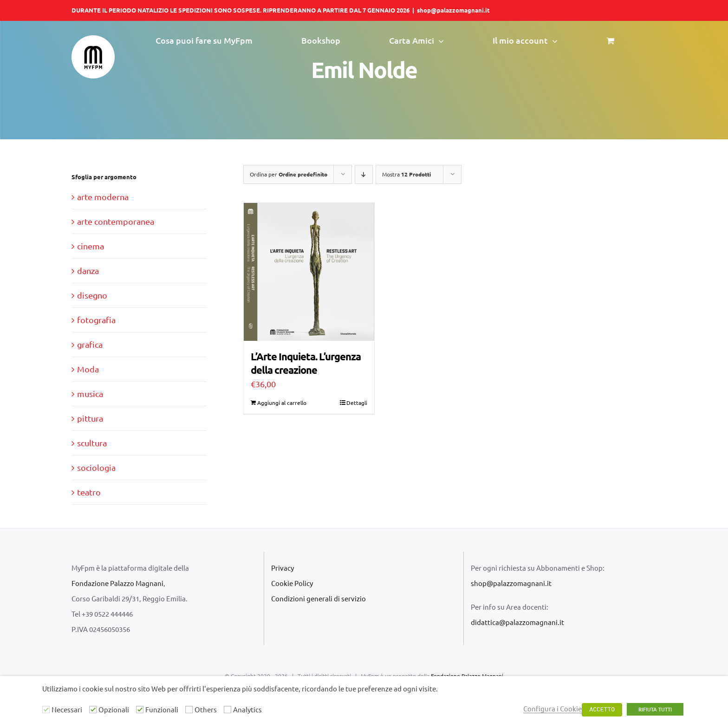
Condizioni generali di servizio (318, 598)
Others (206, 709)
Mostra (406, 174)
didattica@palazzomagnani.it (517, 622)
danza (88, 270)
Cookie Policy (292, 583)
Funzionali (162, 709)
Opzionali (114, 709)
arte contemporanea (116, 221)
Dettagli (357, 403)
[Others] (189, 710)
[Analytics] (227, 710)
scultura (92, 443)
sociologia (96, 467)
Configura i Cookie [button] (552, 708)
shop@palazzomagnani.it (453, 10)
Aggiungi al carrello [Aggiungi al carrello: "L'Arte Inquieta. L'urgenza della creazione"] (282, 403)
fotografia (96, 320)
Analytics (247, 709)
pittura (90, 418)
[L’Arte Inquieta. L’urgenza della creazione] (309, 272)
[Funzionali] (140, 710)
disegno (92, 295)
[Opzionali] (93, 710)
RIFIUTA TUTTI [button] (655, 709)
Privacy (283, 568)
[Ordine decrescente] (364, 174)
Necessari (67, 709)
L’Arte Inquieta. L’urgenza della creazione (306, 363)
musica (90, 394)
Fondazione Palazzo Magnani (117, 583)
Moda (88, 369)
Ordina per (289, 174)
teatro (89, 492)
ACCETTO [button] (602, 710)
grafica (90, 344)
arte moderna (103, 197)
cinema (91, 246)
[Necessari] (46, 710)
